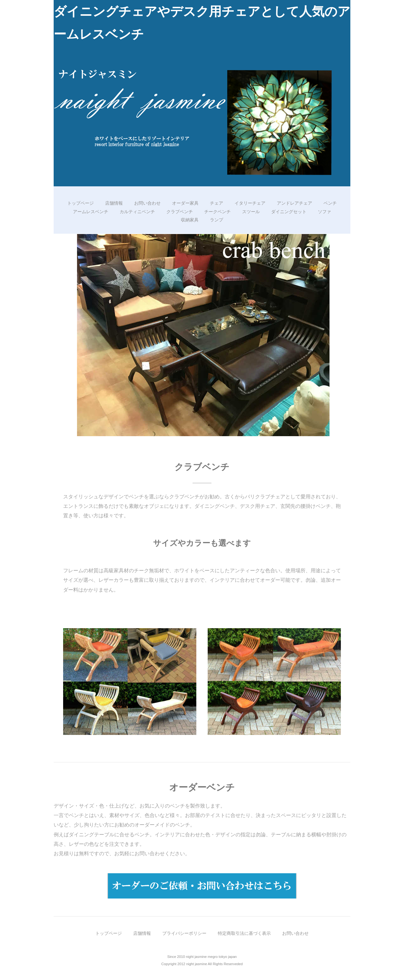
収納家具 (190, 220)
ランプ (217, 220)
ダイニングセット (289, 212)
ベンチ (330, 203)
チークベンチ (217, 212)
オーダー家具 (185, 203)
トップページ (80, 203)
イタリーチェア (250, 203)
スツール (251, 212)
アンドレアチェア (294, 203)
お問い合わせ (147, 203)
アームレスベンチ (91, 212)
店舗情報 (114, 203)
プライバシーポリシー (184, 933)
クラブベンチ (180, 212)
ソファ (324, 212)
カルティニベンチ (137, 212)
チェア (217, 203)
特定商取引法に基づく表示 (244, 933)
